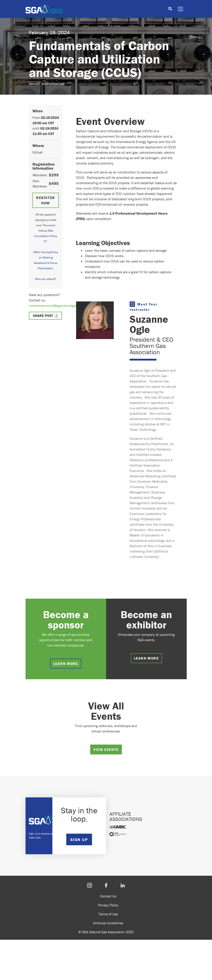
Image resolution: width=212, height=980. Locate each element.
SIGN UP (79, 840)
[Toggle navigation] (180, 9)
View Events (106, 749)
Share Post (43, 316)
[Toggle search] (170, 9)
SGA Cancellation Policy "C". (46, 236)
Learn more (66, 664)
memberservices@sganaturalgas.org (56, 305)
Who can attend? (46, 279)
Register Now (46, 200)
